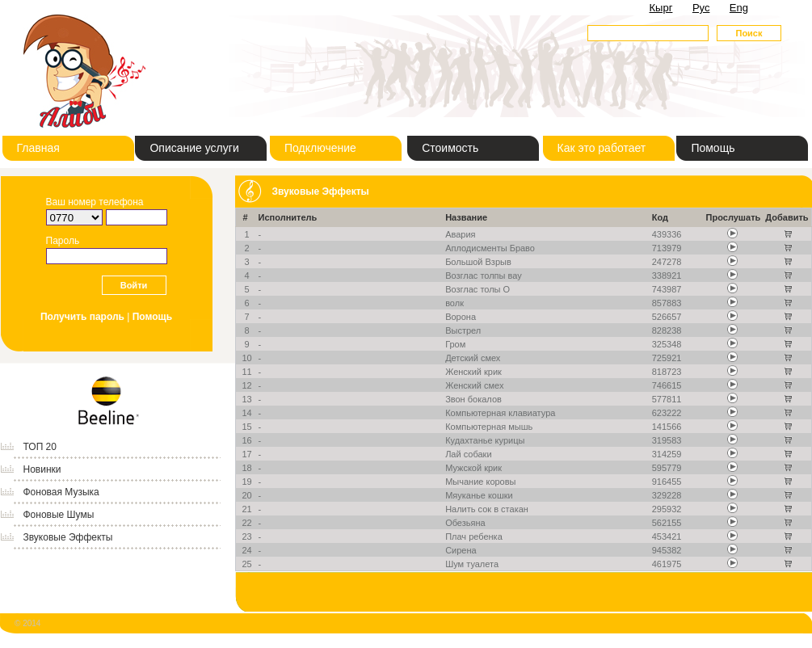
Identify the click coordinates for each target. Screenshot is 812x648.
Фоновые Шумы (59, 515)
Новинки (42, 469)
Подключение (320, 148)
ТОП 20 (40, 447)
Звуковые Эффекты (68, 537)
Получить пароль (82, 317)
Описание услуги (194, 148)
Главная (38, 148)
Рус (701, 8)
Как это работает (602, 148)
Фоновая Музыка (61, 492)
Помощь (713, 148)
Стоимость (450, 148)
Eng (739, 8)
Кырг (661, 8)
